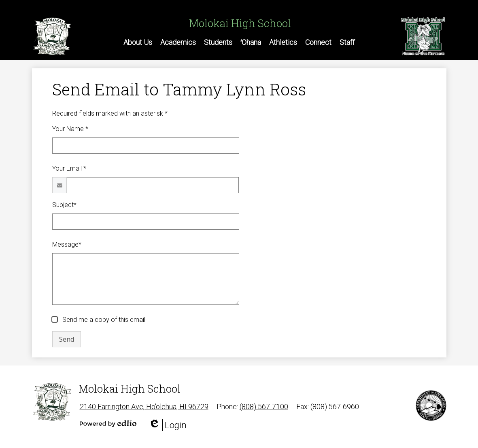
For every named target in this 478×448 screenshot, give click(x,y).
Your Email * (69, 168)
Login (168, 425)
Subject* (64, 205)
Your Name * (70, 129)
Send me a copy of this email (103, 320)
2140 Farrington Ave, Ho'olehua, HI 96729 (144, 407)
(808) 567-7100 (264, 407)
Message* (67, 244)
